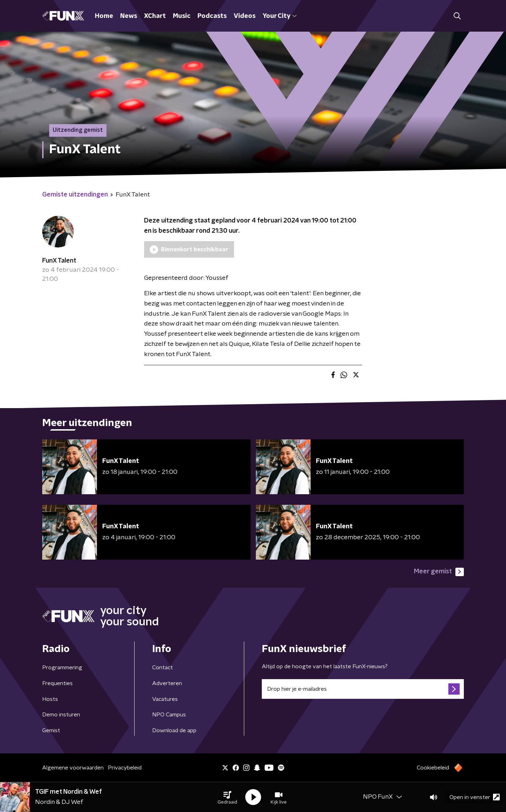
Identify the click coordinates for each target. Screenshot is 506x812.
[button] (227, 797)
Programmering (62, 668)
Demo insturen (61, 715)
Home (104, 16)
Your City (280, 16)
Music (182, 16)
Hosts (50, 699)
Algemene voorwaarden (73, 768)
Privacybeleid (125, 768)
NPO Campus (169, 715)
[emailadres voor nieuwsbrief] (363, 689)
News (129, 16)
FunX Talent (59, 261)
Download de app (174, 730)
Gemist (51, 730)
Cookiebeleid (433, 768)
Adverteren (167, 683)
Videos (245, 16)
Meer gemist (439, 572)
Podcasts (212, 16)
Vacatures (165, 699)
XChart (155, 16)
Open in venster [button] (475, 797)
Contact (163, 668)
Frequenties (57, 683)
